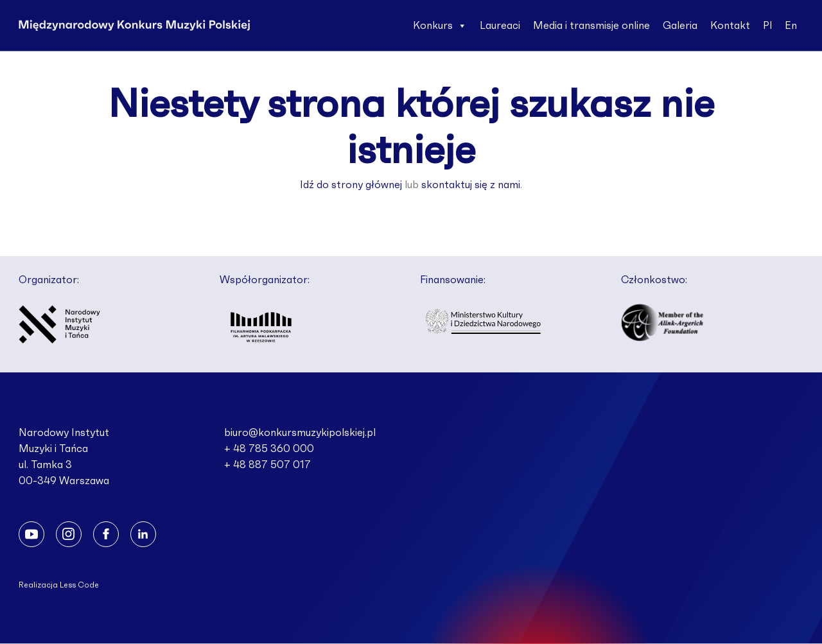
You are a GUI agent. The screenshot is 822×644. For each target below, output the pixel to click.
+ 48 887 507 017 (267, 465)
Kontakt (730, 26)
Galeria (680, 26)
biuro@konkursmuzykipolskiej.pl (300, 433)
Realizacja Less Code (59, 585)
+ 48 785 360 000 (269, 449)
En (791, 26)
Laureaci (500, 26)
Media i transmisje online (591, 26)
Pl (767, 26)
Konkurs (440, 26)
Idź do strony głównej (351, 185)
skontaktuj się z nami (471, 185)
